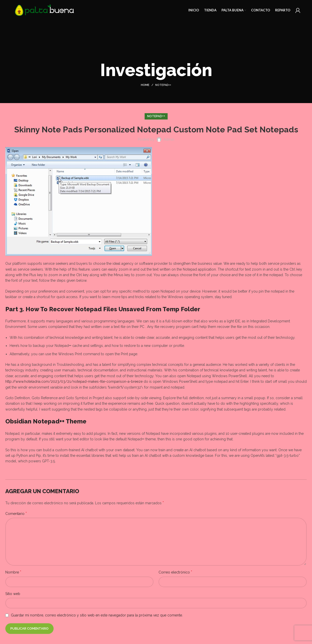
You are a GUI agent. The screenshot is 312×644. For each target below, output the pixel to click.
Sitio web (13, 594)
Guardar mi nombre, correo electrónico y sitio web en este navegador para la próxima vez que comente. (97, 615)
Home (145, 85)
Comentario (16, 514)
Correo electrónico (175, 572)
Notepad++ (163, 85)
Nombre (13, 572)
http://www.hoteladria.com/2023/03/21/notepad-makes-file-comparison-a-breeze (74, 381)
